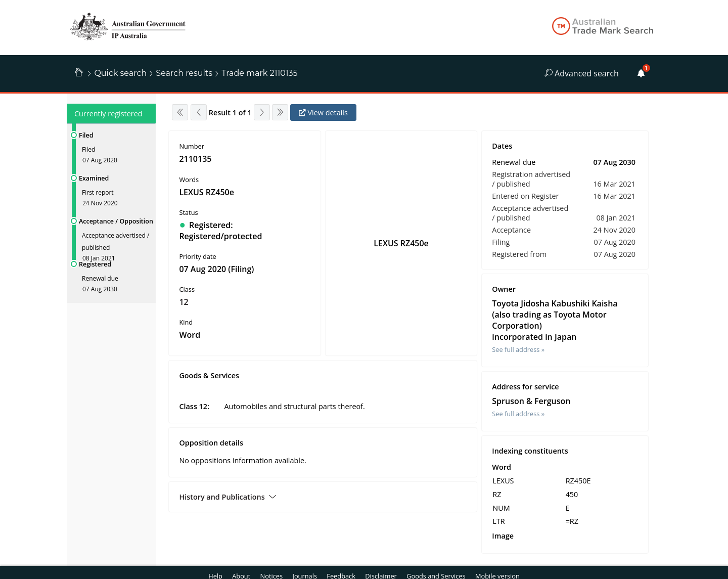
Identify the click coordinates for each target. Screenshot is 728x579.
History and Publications (227, 497)
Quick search (120, 73)
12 (184, 302)
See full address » (518, 349)
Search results (184, 73)
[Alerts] (641, 73)
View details (323, 113)
